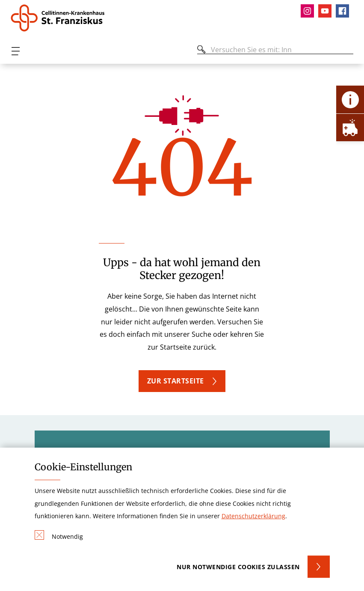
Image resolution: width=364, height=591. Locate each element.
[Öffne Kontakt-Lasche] (350, 99)
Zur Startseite (176, 381)
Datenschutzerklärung (253, 516)
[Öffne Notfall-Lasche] (350, 127)
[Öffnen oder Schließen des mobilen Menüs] (15, 51)
